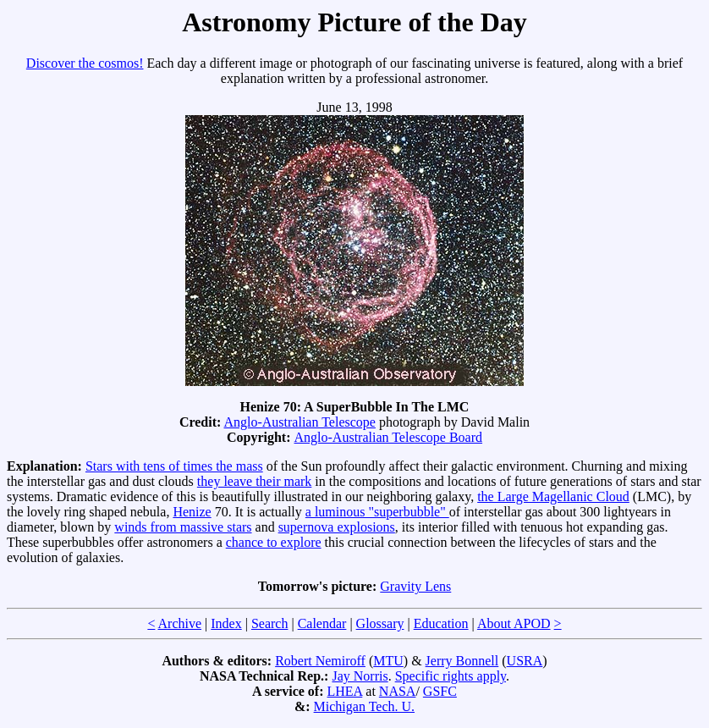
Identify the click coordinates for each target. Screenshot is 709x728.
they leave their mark (255, 481)
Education (441, 623)
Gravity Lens (415, 586)
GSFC (440, 691)
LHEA (345, 691)
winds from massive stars (183, 527)
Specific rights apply (451, 676)
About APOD (514, 623)
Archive (180, 623)
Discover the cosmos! (85, 63)
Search (270, 623)
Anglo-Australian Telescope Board (389, 437)
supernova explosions (337, 527)
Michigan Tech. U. (364, 706)
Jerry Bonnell (462, 661)
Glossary (380, 623)
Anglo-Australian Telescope (299, 422)
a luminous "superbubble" (377, 512)
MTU (388, 661)
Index (226, 623)
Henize (192, 512)
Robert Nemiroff (320, 661)
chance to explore (274, 542)
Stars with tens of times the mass (174, 466)
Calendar (322, 623)
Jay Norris (360, 676)
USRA (525, 661)
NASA (398, 691)
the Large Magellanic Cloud (553, 496)
